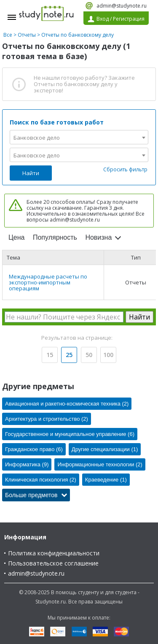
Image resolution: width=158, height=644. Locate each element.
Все (8, 35)
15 (50, 355)
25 (69, 355)
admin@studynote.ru (122, 6)
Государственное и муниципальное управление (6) (70, 434)
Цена (16, 237)
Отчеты (27, 35)
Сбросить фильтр (125, 169)
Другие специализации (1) (105, 449)
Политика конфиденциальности (54, 553)
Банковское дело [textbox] (37, 138)
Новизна (98, 237)
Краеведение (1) (106, 480)
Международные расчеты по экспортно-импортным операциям (48, 282)
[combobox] (79, 137)
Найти (31, 173)
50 (89, 355)
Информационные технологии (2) (100, 464)
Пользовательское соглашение (53, 563)
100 (108, 355)
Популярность (55, 237)
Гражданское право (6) (34, 449)
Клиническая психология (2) (41, 480)
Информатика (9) (27, 464)
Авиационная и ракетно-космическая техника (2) (67, 404)
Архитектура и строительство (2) (47, 419)
